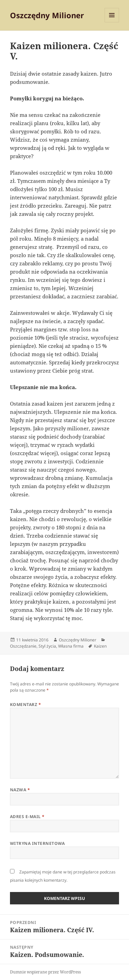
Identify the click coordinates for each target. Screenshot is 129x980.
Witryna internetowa (37, 843)
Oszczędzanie (23, 646)
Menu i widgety (112, 22)
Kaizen (100, 646)
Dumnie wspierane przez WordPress (45, 972)
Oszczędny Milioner (47, 15)
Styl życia (47, 646)
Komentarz (25, 704)
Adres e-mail (27, 817)
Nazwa (20, 790)
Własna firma (71, 646)
